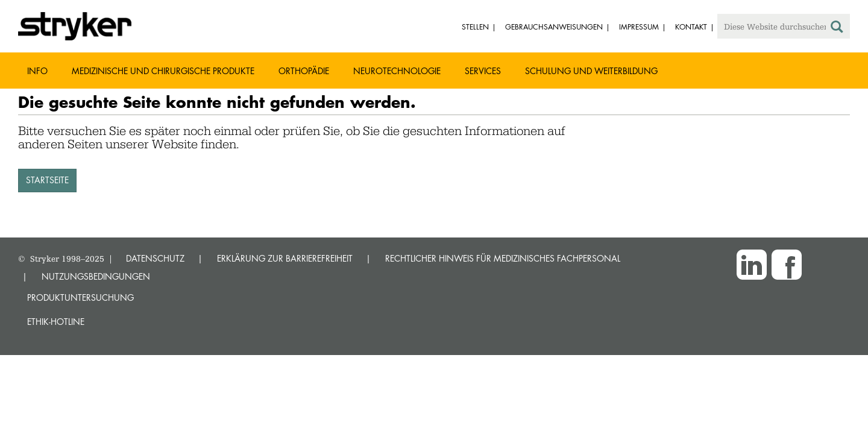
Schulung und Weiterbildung (591, 71)
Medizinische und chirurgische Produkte (163, 71)
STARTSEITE (47, 180)
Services (483, 71)
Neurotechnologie (397, 71)
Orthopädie (304, 71)
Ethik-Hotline (56, 322)
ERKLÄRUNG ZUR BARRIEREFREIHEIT (285, 258)
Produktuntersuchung (80, 297)
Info (37, 71)
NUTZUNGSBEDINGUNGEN (96, 276)
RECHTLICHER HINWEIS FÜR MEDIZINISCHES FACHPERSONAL (503, 258)
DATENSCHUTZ (155, 258)
